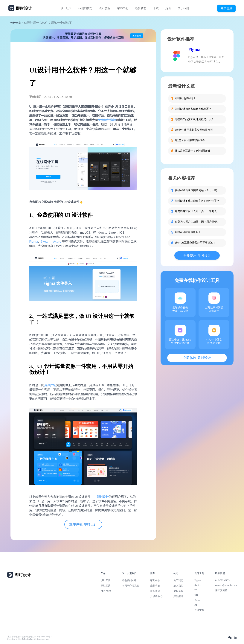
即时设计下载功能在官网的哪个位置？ (197, 201)
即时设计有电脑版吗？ (188, 232)
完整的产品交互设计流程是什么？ (194, 119)
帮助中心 (123, 8)
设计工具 (106, 580)
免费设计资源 (107, 120)
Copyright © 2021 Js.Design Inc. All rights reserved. (28, 639)
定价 (168, 8)
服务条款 (155, 591)
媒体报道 (178, 596)
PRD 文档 (106, 591)
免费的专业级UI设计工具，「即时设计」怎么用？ (198, 211)
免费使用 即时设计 (197, 255)
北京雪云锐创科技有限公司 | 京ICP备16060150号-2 (30, 637)
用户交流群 (221, 590)
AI (196, 605)
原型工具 (106, 586)
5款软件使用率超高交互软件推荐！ (195, 130)
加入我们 (178, 586)
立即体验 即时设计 (83, 524)
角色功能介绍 (129, 580)
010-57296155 (222, 580)
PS (196, 590)
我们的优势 (85, 8)
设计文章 (16, 23)
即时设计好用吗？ (185, 98)
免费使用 (226, 8)
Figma (33, 241)
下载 (156, 8)
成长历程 (178, 591)
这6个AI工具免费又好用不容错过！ (195, 243)
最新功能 (141, 8)
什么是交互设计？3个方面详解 (192, 151)
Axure (57, 241)
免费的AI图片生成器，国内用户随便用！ (198, 222)
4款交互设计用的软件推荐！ (191, 140)
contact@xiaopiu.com (226, 585)
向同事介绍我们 (131, 586)
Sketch (45, 241)
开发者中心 (156, 596)
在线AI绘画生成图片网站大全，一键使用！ (198, 190)
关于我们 (183, 8)
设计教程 (105, 8)
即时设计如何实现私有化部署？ (193, 109)
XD (196, 595)
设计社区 (66, 8)
